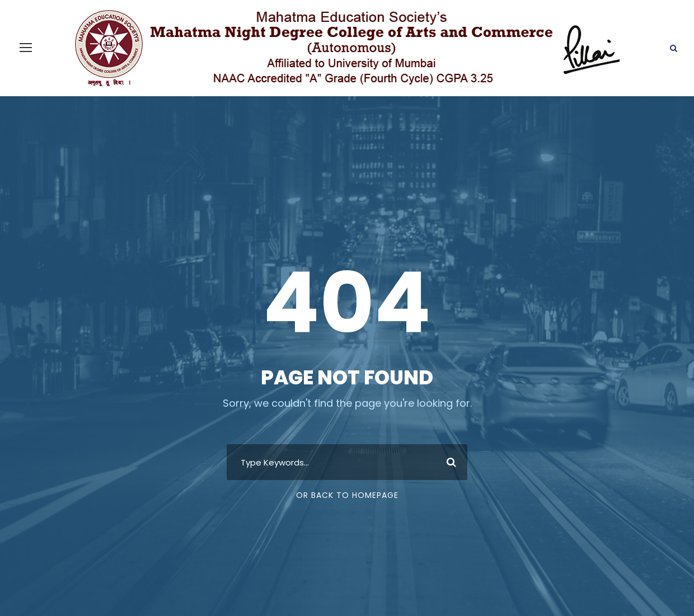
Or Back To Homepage (347, 468)
